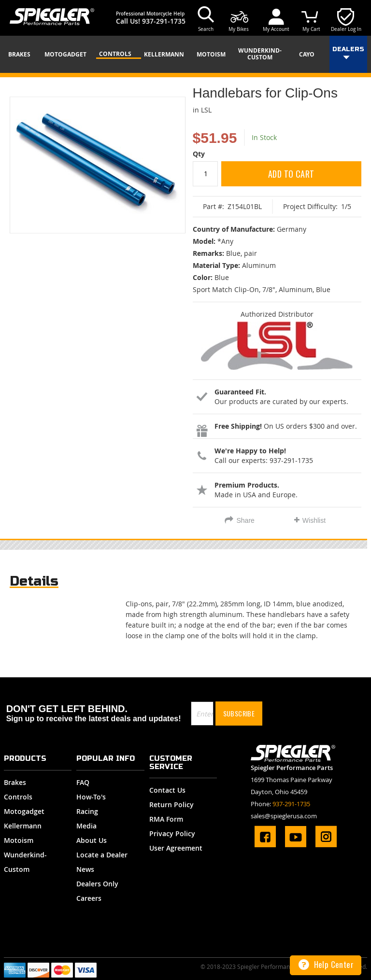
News (85, 869)
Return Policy (171, 805)
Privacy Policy (172, 833)
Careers (89, 898)
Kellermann (23, 826)
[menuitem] (23, 55)
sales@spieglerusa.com (284, 816)
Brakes (15, 782)
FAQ (83, 782)
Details (34, 581)
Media (86, 826)
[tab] (34, 583)
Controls (18, 797)
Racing (87, 811)
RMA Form (166, 819)
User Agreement (176, 848)
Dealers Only (97, 884)
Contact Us (167, 790)
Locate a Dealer (102, 855)
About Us (92, 840)
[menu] (185, 54)
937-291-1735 (164, 21)
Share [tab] (245, 520)
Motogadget (24, 811)
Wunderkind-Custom (25, 862)
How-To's (91, 797)
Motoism (19, 840)
